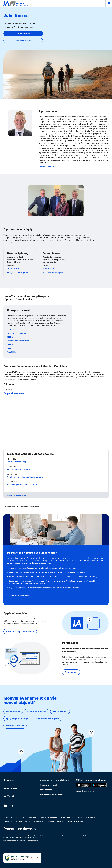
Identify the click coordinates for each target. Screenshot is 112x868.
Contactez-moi (23, 33)
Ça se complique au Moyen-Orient (24, 485)
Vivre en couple (13, 711)
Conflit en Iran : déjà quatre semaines (25, 477)
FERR (10, 330)
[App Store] (84, 785)
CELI (10, 337)
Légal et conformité (29, 817)
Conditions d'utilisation (49, 817)
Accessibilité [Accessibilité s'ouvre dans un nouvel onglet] (90, 817)
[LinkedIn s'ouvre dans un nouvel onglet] (5, 806)
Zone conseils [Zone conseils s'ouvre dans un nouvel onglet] (46, 790)
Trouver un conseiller (50, 785)
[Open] (109, 3)
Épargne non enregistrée (19, 341)
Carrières (9, 796)
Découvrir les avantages (86, 791)
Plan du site (8, 821)
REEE (10, 345)
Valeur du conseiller (20, 595)
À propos (9, 780)
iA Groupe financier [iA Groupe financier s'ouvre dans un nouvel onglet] (54, 821)
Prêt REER (12, 352)
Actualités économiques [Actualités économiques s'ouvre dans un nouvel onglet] (51, 794)
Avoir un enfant (60, 711)
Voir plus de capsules (18, 495)
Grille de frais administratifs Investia (29, 821)
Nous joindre (10, 788)
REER (10, 348)
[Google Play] (99, 785)
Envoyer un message (17, 272)
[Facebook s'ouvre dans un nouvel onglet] (13, 806)
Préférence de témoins (75, 821)
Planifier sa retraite (15, 726)
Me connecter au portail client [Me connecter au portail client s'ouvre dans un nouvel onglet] (54, 780)
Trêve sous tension (17, 462)
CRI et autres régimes (18, 333)
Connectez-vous (23, 41)
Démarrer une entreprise (47, 719)
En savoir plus (71, 672)
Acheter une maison (37, 711)
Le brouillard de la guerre (20, 469)
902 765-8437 (13, 268)
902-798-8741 (49, 268)
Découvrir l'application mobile (20, 631)
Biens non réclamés (11, 817)
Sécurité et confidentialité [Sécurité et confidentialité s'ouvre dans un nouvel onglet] (71, 817)
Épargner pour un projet (17, 719)
